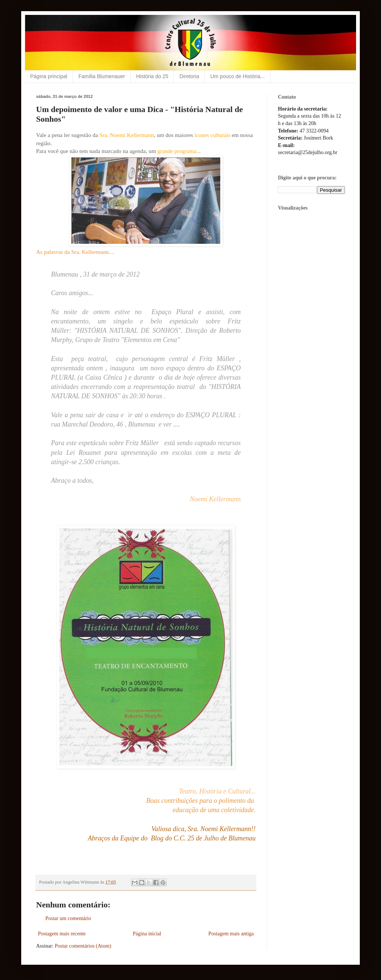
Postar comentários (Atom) (83, 946)
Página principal (49, 76)
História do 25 (152, 76)
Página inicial (147, 934)
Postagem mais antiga (231, 934)
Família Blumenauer (102, 76)
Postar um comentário (68, 918)
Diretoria (189, 76)
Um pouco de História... (237, 76)
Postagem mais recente (62, 934)
